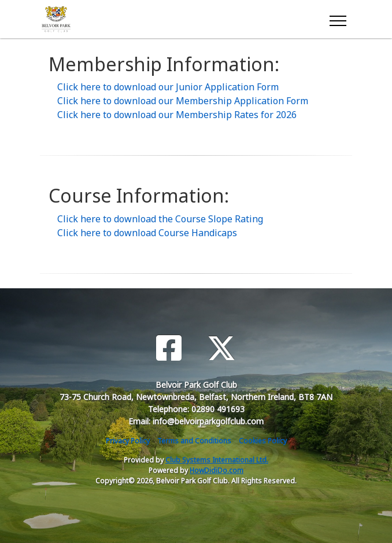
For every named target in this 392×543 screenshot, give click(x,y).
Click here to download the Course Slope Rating (160, 219)
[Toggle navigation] (337, 19)
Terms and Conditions (194, 441)
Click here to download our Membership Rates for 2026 (177, 115)
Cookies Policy (263, 441)
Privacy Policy (128, 441)
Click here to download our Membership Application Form (183, 101)
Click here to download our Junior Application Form (168, 87)
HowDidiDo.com (217, 470)
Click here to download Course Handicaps (147, 233)
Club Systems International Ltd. (217, 460)
